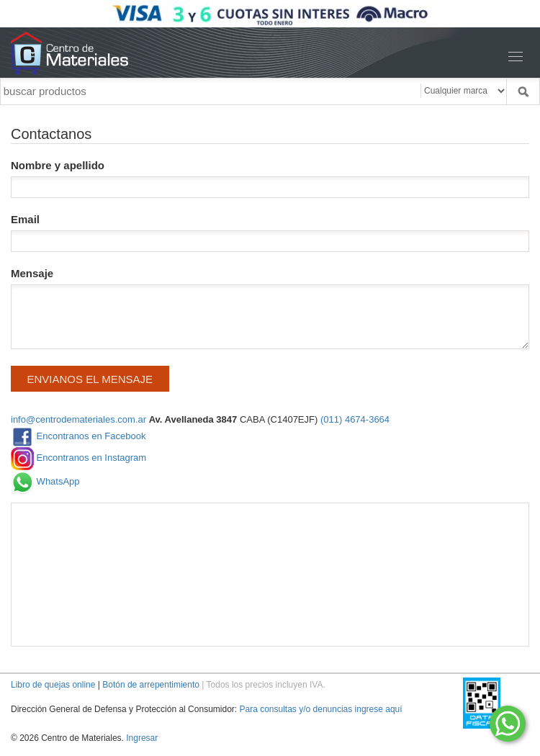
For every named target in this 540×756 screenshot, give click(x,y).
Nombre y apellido (270, 179)
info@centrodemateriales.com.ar (78, 419)
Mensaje (270, 308)
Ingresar (142, 738)
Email (270, 233)
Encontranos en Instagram (78, 459)
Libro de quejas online (53, 685)
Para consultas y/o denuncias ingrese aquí (320, 709)
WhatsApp (45, 482)
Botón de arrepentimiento (151, 685)
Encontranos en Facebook (78, 437)
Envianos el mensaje (90, 379)
